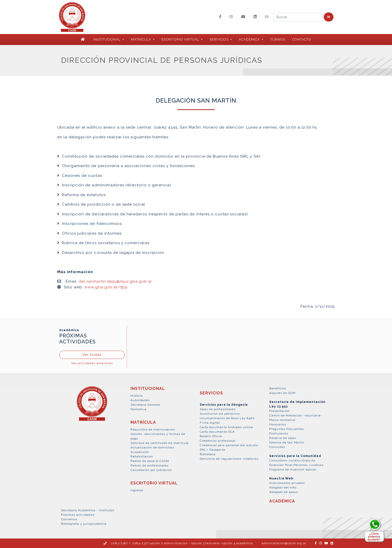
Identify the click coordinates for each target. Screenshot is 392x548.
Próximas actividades (78, 515)
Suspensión (140, 452)
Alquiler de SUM (282, 393)
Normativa (138, 409)
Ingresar (137, 490)
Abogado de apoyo (284, 492)
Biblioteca (208, 454)
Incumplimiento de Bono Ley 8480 (227, 418)
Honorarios (278, 424)
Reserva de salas (283, 438)
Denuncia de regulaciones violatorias (229, 459)
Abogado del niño (283, 487)
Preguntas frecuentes (287, 429)
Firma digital (210, 423)
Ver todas (92, 355)
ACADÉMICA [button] (250, 39)
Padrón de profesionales (150, 465)
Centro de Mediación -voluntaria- (296, 415)
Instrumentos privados (287, 483)
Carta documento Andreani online (226, 427)
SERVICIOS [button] (219, 39)
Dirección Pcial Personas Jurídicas (296, 465)
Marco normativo (282, 420)
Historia (137, 396)
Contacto (302, 39)
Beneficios (278, 388)
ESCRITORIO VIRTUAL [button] (181, 39)
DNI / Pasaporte (212, 450)
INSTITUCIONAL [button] (108, 39)
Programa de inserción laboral (293, 469)
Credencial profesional (218, 441)
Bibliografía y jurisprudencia (84, 524)
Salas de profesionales (218, 409)
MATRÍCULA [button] (142, 39)
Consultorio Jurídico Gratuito (292, 460)
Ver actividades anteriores (92, 363)
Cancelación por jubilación (151, 470)
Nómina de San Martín (287, 442)
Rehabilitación (142, 456)
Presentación (279, 411)
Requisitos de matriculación (153, 429)
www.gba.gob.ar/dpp (106, 287)
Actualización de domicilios (152, 447)
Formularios (279, 433)
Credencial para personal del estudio (229, 445)
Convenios (69, 519)
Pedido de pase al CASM (150, 461)
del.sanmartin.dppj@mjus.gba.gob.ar (115, 281)
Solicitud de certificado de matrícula (159, 443)
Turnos (278, 39)
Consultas (277, 447)
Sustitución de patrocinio (220, 414)
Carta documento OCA (217, 432)
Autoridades (140, 400)
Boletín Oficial (211, 436)
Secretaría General (145, 405)
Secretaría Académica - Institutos (88, 510)
